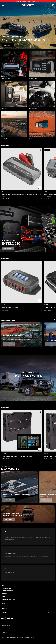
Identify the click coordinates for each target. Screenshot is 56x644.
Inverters (5, 594)
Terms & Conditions (7, 629)
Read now (9, 500)
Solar (4, 596)
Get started (9, 519)
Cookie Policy (5, 632)
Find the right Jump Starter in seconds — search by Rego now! (28, 1)
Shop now (9, 344)
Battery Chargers (7, 591)
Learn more (8, 249)
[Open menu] (3, 5)
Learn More (8, 45)
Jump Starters (6, 588)
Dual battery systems (9, 599)
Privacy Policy (6, 626)
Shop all (28, 382)
